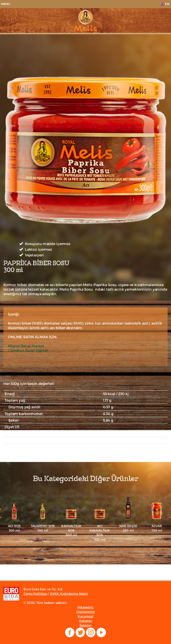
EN (165, 4)
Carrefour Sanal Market (28, 350)
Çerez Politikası (35, 594)
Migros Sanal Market (26, 346)
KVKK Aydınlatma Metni (69, 594)
